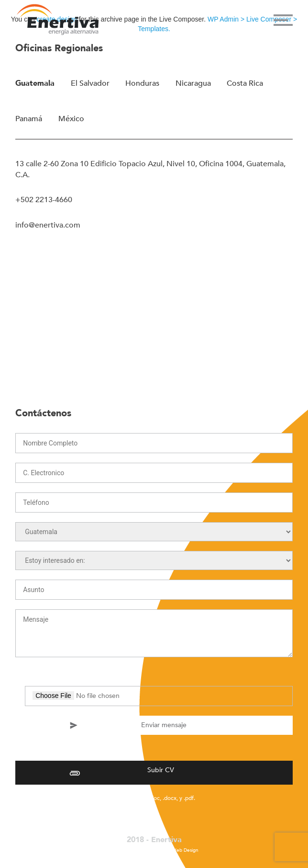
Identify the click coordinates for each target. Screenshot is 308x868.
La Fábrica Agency (146, 850)
